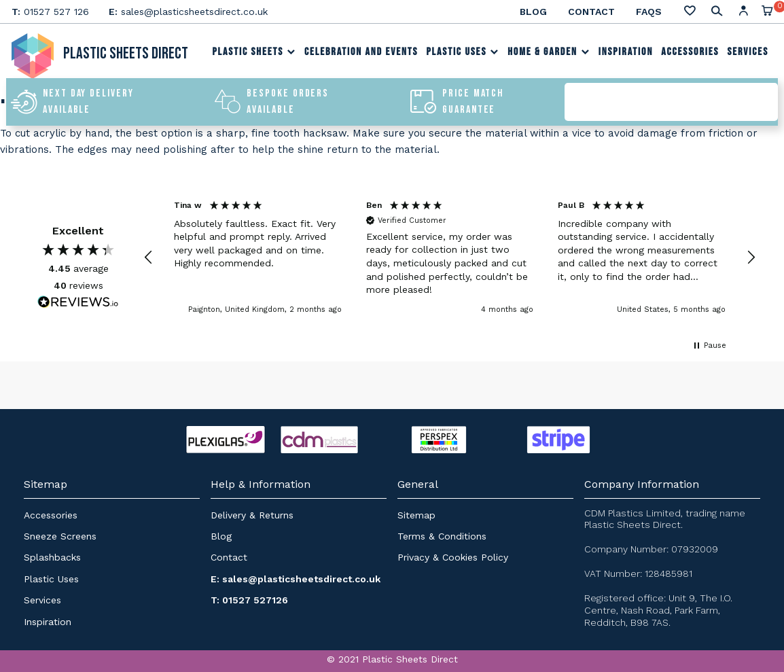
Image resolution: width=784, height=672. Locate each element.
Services (748, 52)
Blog (533, 12)
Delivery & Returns (252, 515)
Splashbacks (52, 557)
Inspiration (626, 52)
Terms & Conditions (442, 536)
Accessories (690, 52)
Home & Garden (549, 52)
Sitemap (416, 515)
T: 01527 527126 (249, 600)
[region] (450, 258)
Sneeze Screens (60, 536)
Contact (591, 12)
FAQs (649, 12)
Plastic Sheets (254, 52)
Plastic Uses (463, 52)
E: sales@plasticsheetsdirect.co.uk (296, 579)
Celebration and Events (361, 52)
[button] (149, 258)
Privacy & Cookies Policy (453, 557)
